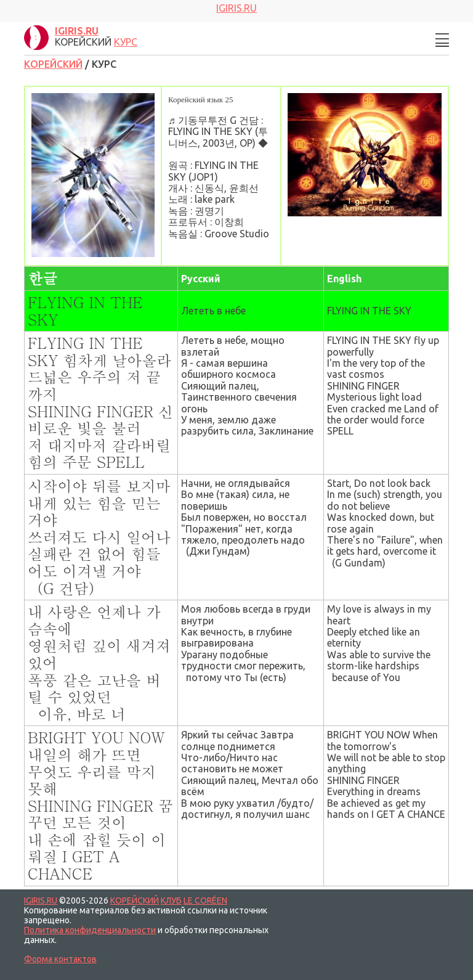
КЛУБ (171, 900)
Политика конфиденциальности (90, 930)
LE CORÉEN (205, 900)
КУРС (126, 42)
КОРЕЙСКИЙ (53, 64)
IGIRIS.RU (41, 900)
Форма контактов (60, 959)
